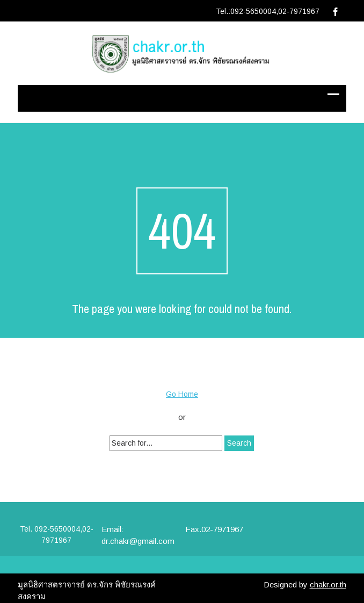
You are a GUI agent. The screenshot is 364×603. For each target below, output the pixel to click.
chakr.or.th (328, 584)
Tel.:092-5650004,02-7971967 (268, 11)
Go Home (182, 394)
